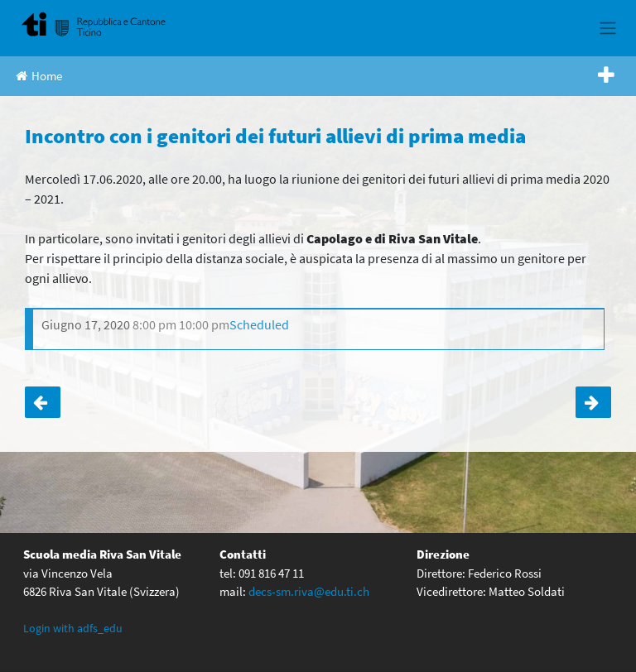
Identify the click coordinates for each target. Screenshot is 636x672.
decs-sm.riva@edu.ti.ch (309, 591)
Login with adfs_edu (73, 628)
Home (39, 76)
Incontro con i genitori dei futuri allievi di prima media (43, 402)
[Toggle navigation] (607, 28)
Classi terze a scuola (593, 402)
